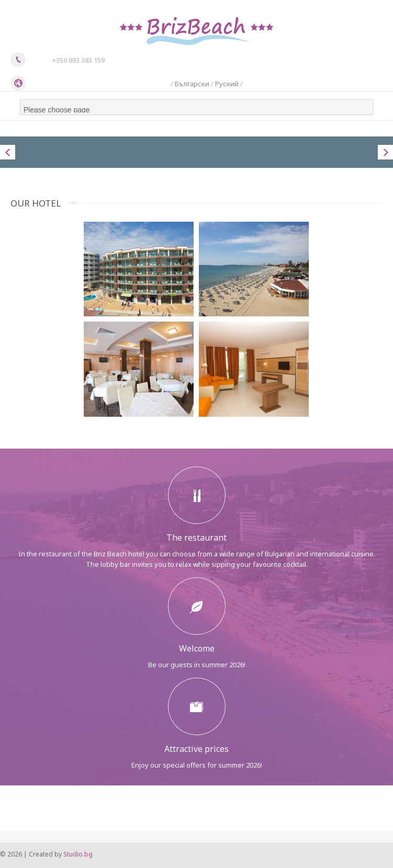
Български (192, 84)
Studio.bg (78, 854)
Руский (227, 84)
